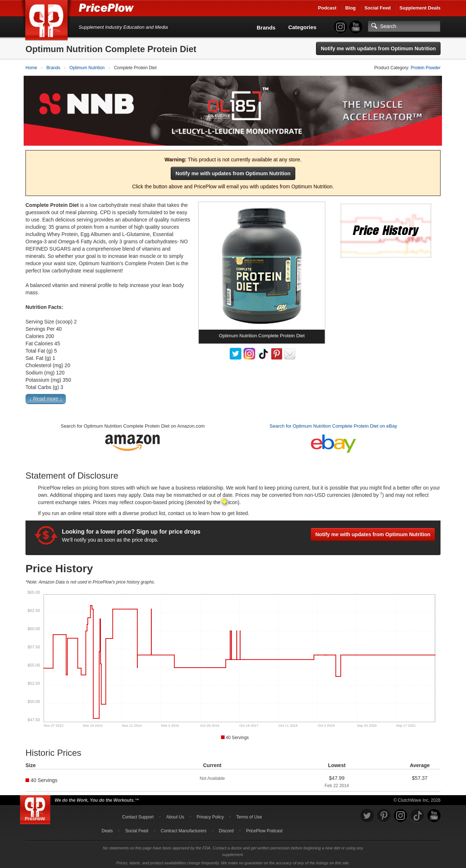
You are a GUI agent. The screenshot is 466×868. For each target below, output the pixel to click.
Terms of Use (249, 815)
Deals (107, 829)
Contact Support (138, 815)
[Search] (404, 26)
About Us (175, 815)
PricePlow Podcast (264, 829)
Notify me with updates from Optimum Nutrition (378, 48)
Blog (350, 8)
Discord (226, 829)
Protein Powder (426, 68)
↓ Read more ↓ (46, 397)
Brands (266, 28)
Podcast (327, 8)
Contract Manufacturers (183, 829)
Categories (303, 27)
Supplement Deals (420, 8)
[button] (233, 399)
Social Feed (378, 8)
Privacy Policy (210, 815)
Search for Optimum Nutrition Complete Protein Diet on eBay (333, 424)
